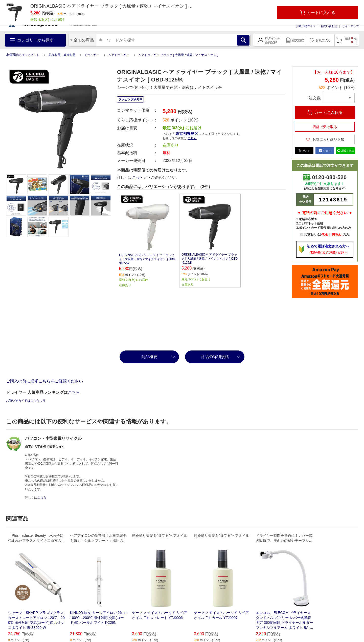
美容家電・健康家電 (62, 55)
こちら (192, 138)
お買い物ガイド (306, 26)
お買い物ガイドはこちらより (26, 401)
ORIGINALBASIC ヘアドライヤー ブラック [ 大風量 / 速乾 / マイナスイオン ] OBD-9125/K (210, 259)
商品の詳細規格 (215, 357)
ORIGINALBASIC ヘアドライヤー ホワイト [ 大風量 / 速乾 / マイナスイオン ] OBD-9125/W (148, 259)
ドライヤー (92, 55)
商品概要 (149, 357)
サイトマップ (351, 26)
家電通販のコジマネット (23, 55)
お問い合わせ (329, 26)
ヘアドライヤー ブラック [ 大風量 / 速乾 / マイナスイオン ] (178, 55)
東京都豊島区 (187, 133)
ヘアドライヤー (119, 55)
